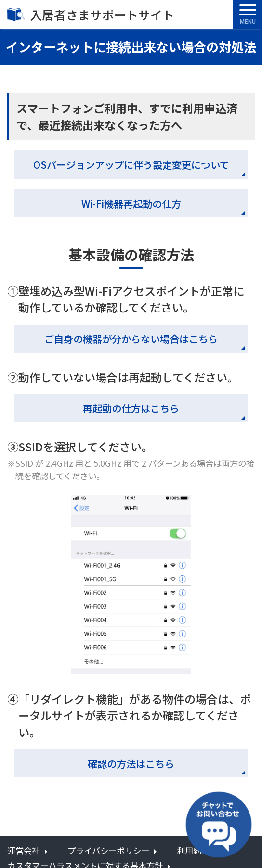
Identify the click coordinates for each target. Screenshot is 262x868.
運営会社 (24, 850)
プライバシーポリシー (108, 850)
